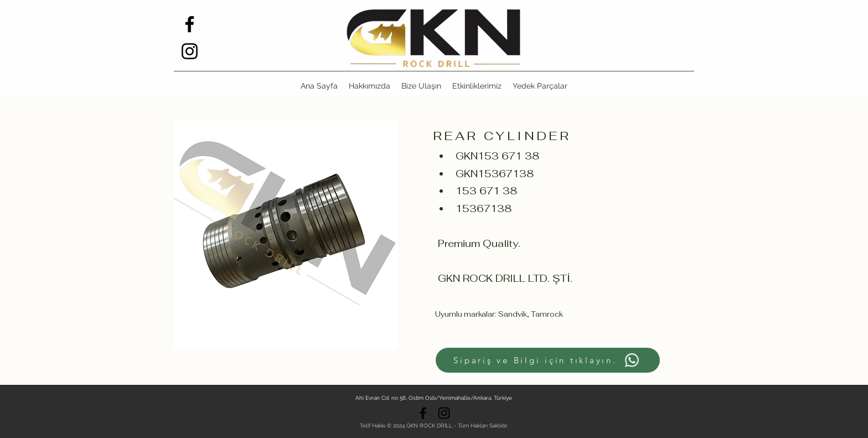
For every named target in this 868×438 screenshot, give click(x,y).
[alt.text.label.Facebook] (190, 24)
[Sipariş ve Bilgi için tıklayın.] (548, 360)
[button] (540, 86)
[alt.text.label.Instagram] (190, 51)
